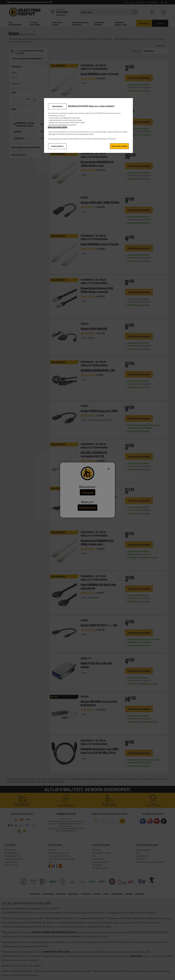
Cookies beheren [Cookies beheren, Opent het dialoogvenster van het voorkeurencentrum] (57, 146)
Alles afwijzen (57, 106)
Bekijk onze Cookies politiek (57, 127)
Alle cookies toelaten (119, 146)
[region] (88, 126)
